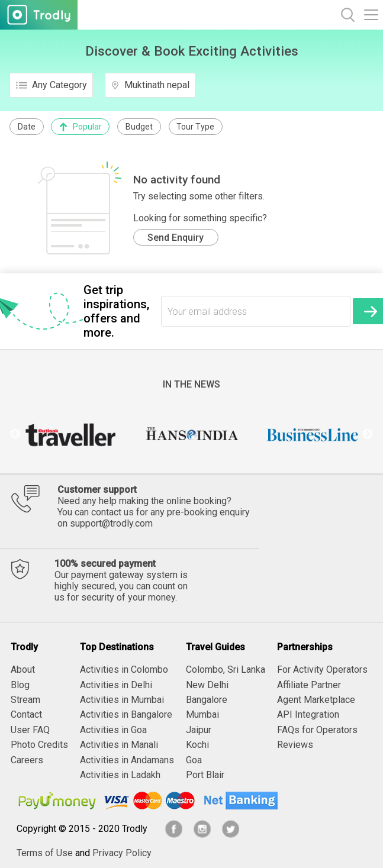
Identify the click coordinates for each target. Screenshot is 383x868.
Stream (25, 700)
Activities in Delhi (116, 685)
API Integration (308, 714)
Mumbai (202, 714)
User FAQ (30, 730)
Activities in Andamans (127, 760)
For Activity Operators (322, 669)
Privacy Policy (122, 853)
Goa (194, 760)
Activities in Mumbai (122, 700)
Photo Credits (39, 745)
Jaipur (199, 730)
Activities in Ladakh (120, 775)
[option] (70, 434)
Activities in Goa (113, 730)
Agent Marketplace (316, 700)
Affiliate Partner (309, 685)
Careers (27, 760)
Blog (20, 685)
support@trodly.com (111, 523)
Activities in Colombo (124, 669)
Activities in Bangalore (126, 714)
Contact (26, 714)
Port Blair (205, 775)
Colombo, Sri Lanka (226, 669)
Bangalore (207, 700)
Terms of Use (45, 853)
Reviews (295, 745)
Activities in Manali (119, 745)
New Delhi (207, 685)
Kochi (197, 745)
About (23, 669)
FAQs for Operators (317, 730)
